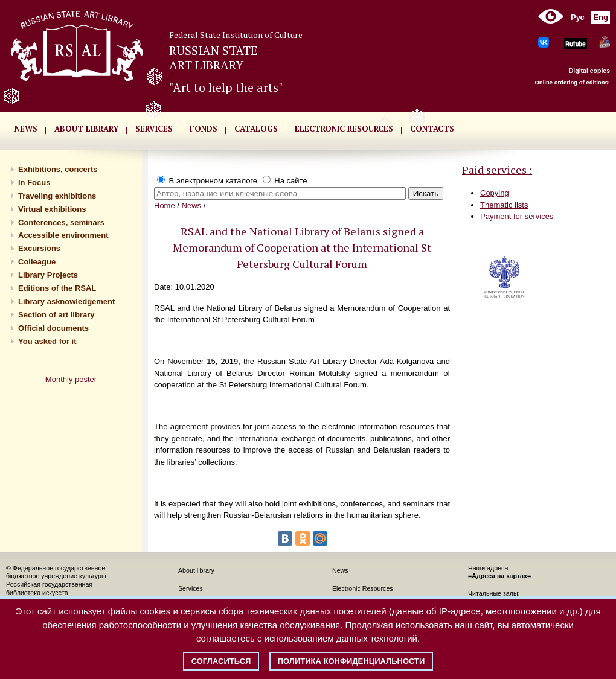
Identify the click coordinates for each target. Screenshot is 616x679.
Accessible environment (63, 235)
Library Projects (48, 275)
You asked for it (47, 341)
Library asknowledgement (66, 301)
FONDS (204, 129)
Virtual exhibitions (52, 209)
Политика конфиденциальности (351, 661)
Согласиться (221, 661)
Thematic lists (504, 205)
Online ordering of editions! (572, 82)
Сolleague (37, 262)
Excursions (39, 248)
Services (191, 588)
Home (165, 206)
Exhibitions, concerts (58, 169)
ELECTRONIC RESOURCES (344, 129)
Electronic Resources (363, 588)
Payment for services (517, 216)
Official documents (53, 328)
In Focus (34, 183)
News (192, 206)
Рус (578, 17)
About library (86, 129)
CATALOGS (256, 129)
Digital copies (589, 71)
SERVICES (154, 129)
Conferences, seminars (61, 222)
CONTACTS (432, 129)
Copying (495, 193)
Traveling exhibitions (57, 196)
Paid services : (497, 170)
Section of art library (56, 315)
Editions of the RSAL (57, 288)
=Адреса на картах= (499, 576)
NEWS (26, 129)
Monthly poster (71, 379)
